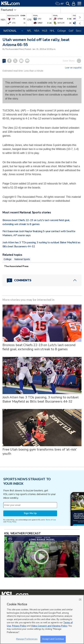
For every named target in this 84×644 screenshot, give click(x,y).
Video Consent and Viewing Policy (49, 626)
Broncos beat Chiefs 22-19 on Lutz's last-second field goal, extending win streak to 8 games (39, 347)
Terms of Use (51, 520)
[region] (42, 619)
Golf (71, 31)
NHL (52, 31)
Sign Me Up (30, 513)
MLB (44, 31)
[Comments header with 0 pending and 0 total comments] (42, 280)
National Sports (22, 259)
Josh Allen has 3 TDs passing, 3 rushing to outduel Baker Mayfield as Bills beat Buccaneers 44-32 (41, 399)
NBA (37, 31)
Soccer (80, 31)
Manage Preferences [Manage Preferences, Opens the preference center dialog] (27, 639)
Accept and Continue (53, 639)
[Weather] (60, 3)
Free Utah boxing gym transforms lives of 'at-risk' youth (40, 452)
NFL (29, 31)
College (62, 31)
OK (80, 599)
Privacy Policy (11, 522)
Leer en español (73, 68)
